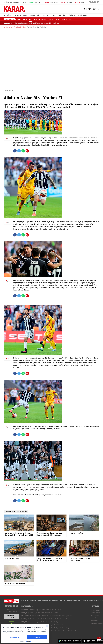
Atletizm (51, 619)
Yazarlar (18, 15)
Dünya (25, 15)
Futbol (30, 619)
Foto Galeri (10, 19)
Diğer (68, 619)
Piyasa (34, 616)
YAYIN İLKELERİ (46, 601)
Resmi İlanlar (82, 15)
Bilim (61, 625)
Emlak (39, 616)
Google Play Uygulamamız (71, 641)
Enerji (52, 616)
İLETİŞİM (33, 601)
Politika (33, 610)
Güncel (10, 15)
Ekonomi (32, 15)
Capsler (25, 19)
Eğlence (59, 622)
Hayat (54, 15)
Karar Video (62, 15)
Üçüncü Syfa (40, 610)
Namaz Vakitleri (96, 613)
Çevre (54, 610)
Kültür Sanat (51, 622)
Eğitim (59, 610)
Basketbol (37, 619)
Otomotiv (46, 616)
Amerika (41, 613)
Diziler (32, 622)
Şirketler (69, 616)
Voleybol (44, 619)
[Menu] (89, 15)
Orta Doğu (34, 613)
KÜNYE (39, 601)
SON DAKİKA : (9, 23)
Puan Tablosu (95, 615)
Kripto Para (41, 15)
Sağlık (43, 622)
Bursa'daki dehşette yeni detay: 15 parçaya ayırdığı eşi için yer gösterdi (37, 23)
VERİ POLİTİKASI (83, 601)
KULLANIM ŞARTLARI (58, 601)
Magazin (38, 622)
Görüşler (72, 15)
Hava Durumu (95, 610)
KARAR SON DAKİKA (11, 617)
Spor (49, 15)
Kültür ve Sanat (62, 631)
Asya (53, 613)
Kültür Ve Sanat (67, 19)
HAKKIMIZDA (25, 601)
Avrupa (47, 613)
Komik (53, 628)
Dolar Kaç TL (95, 618)
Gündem (50, 19)
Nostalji (44, 19)
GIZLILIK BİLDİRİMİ (71, 601)
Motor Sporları (60, 619)
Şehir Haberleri (96, 621)
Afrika (57, 613)
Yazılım (56, 625)
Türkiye (48, 610)
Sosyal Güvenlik (60, 616)
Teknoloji (37, 19)
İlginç (58, 628)
